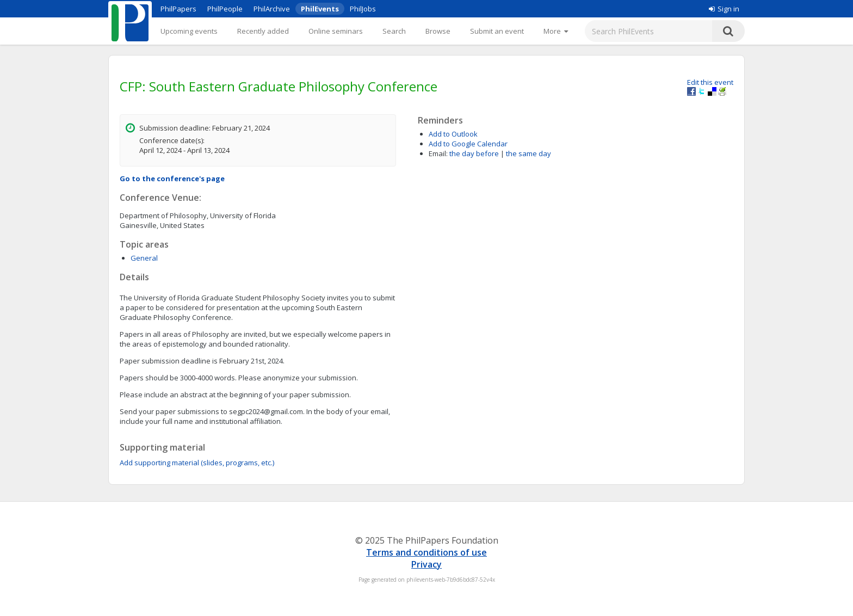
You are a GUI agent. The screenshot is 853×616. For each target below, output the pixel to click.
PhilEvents (320, 9)
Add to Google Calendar (468, 144)
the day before (474, 153)
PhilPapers (178, 9)
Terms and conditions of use (426, 552)
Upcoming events (189, 31)
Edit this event (710, 82)
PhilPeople (225, 9)
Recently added (263, 31)
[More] (556, 31)
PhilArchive (272, 9)
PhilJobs (363, 9)
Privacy (426, 564)
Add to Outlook (453, 134)
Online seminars (336, 31)
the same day (529, 153)
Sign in (724, 9)
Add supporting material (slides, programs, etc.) (197, 463)
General (144, 258)
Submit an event (497, 31)
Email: (438, 153)
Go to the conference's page (172, 178)
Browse (438, 31)
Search (394, 31)
